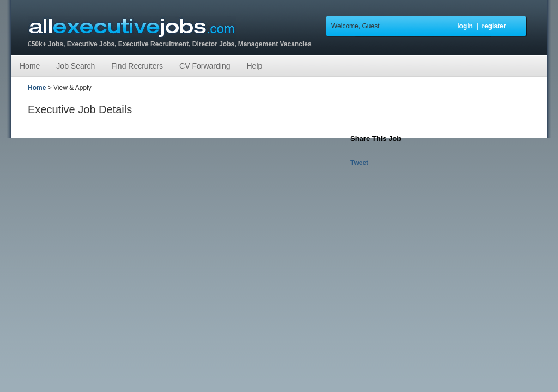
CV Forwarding (205, 66)
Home (30, 66)
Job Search (75, 66)
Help (254, 66)
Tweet (359, 163)
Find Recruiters (137, 66)
